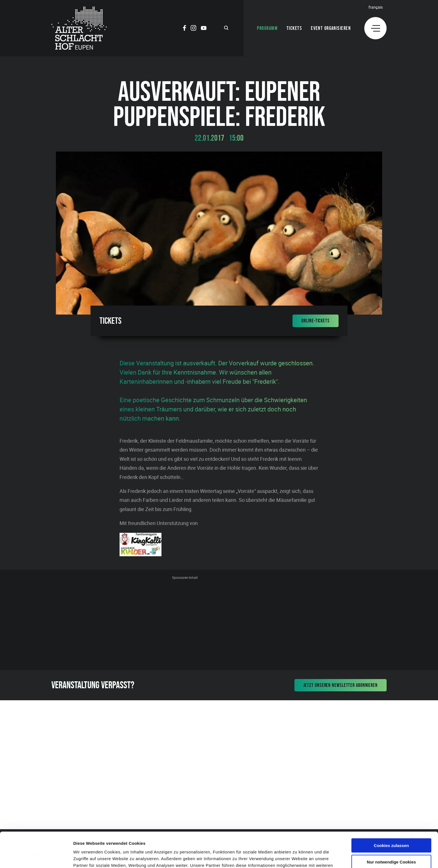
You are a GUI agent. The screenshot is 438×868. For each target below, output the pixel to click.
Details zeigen (297, 857)
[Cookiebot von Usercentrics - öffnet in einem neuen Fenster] (36, 857)
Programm (267, 28)
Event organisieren (331, 28)
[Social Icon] (185, 29)
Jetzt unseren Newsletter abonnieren (341, 685)
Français (376, 7)
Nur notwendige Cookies (391, 829)
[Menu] (375, 28)
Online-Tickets (316, 321)
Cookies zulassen (391, 812)
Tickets (294, 28)
